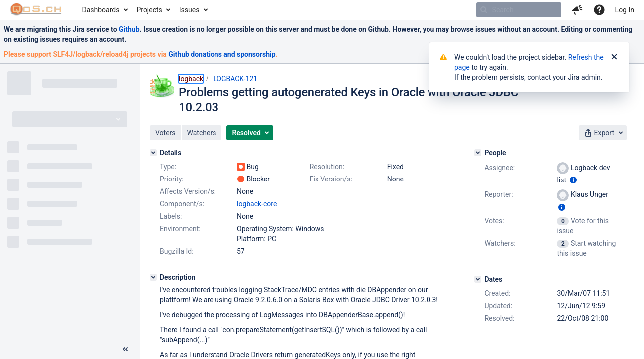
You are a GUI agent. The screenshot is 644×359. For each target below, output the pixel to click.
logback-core (257, 204)
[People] (478, 153)
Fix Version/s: (331, 179)
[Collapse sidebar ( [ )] (125, 349)
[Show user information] (573, 180)
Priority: (172, 179)
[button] (577, 10)
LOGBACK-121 (235, 79)
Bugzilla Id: (177, 251)
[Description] (153, 277)
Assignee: (500, 168)
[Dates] (478, 279)
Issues (189, 10)
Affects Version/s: (188, 191)
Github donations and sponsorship (222, 54)
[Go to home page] (36, 10)
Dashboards (101, 10)
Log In (625, 10)
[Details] (153, 153)
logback (191, 79)
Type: (168, 167)
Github (129, 29)
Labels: (171, 216)
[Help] (599, 10)
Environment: (180, 229)
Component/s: (182, 204)
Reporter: (499, 194)
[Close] (614, 57)
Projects (149, 10)
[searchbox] (519, 10)
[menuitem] (105, 10)
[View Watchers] (563, 243)
